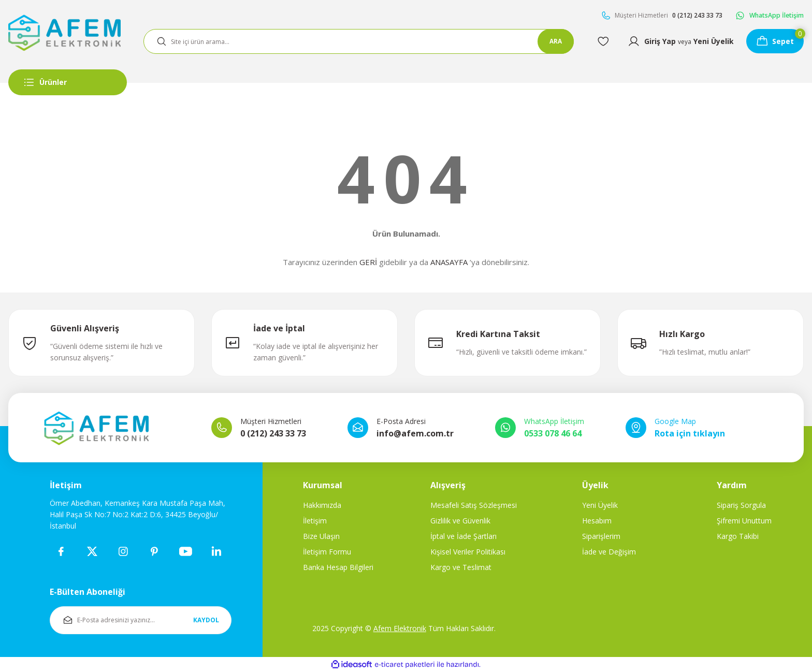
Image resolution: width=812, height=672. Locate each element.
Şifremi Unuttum (744, 521)
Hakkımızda (322, 505)
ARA (554, 41)
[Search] (358, 41)
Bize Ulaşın (321, 536)
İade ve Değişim (609, 552)
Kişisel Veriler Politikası (468, 552)
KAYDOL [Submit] (206, 620)
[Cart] (774, 41)
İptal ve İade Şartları (463, 536)
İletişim (315, 521)
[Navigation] (68, 82)
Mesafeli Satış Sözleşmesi (474, 505)
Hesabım (597, 521)
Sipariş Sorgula (741, 505)
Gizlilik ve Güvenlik (460, 521)
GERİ (368, 262)
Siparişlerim (601, 536)
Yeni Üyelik (600, 505)
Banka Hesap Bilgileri (338, 567)
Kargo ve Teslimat (461, 567)
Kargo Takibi (738, 536)
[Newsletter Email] (141, 620)
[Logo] (64, 32)
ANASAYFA (449, 262)
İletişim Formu (327, 552)
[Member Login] (679, 41)
